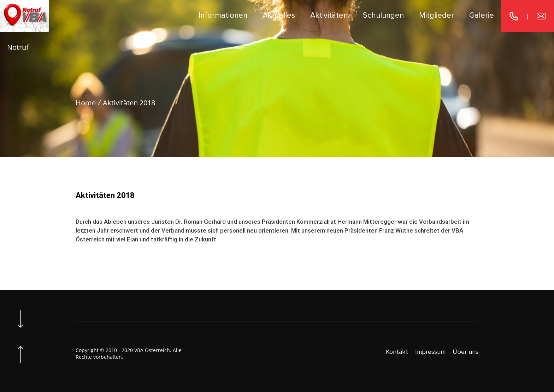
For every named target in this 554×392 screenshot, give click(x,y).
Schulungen (383, 15)
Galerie (482, 15)
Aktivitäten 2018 (129, 103)
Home (86, 103)
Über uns (465, 352)
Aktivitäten (329, 15)
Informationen (223, 15)
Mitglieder (437, 15)
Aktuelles (279, 15)
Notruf (18, 47)
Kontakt (397, 352)
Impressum (430, 352)
